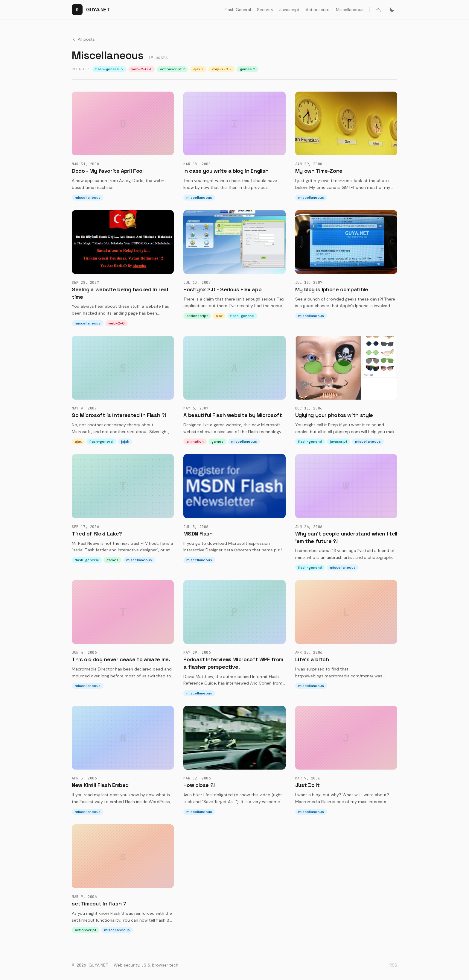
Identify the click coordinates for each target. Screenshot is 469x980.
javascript (339, 442)
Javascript (290, 10)
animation (195, 442)
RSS (393, 965)
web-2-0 (141, 69)
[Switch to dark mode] (392, 10)
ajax (198, 69)
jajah (125, 442)
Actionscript (318, 10)
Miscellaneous (350, 10)
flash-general (109, 69)
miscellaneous (88, 198)
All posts (83, 39)
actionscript (172, 69)
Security (265, 10)
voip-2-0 (222, 69)
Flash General (238, 10)
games (248, 69)
